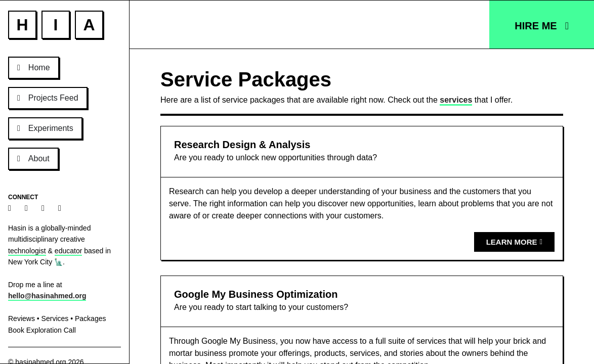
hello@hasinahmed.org (47, 296)
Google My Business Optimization (256, 294)
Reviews (22, 318)
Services (55, 318)
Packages (90, 318)
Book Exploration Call (42, 330)
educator (68, 251)
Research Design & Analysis (242, 145)
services (456, 100)
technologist (27, 251)
